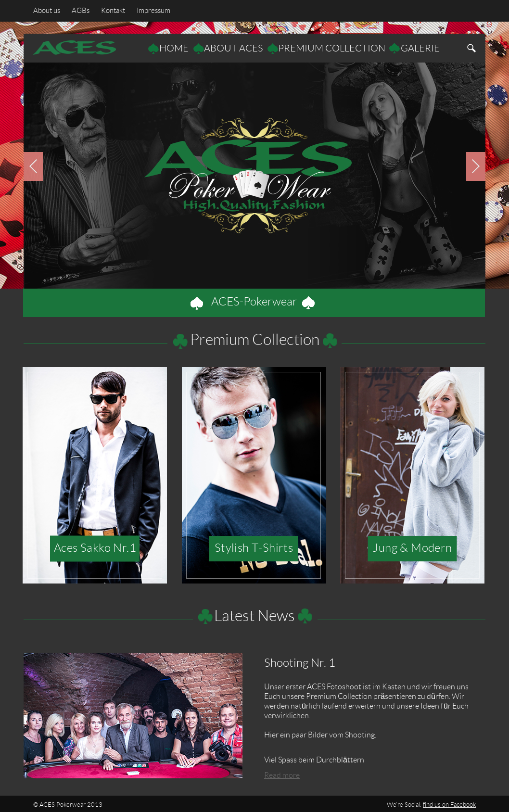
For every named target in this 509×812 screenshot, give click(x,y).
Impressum (153, 11)
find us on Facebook (449, 805)
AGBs (83, 11)
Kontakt (113, 11)
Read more (282, 775)
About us (47, 11)
